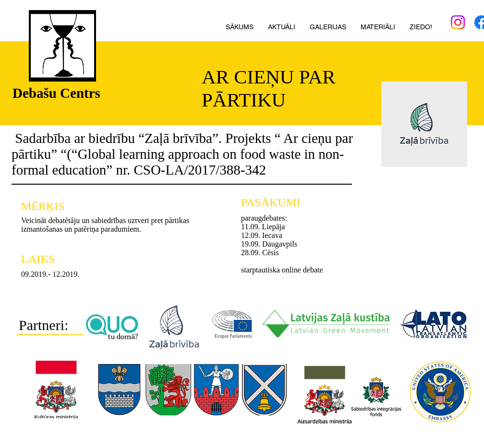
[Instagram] (458, 22)
